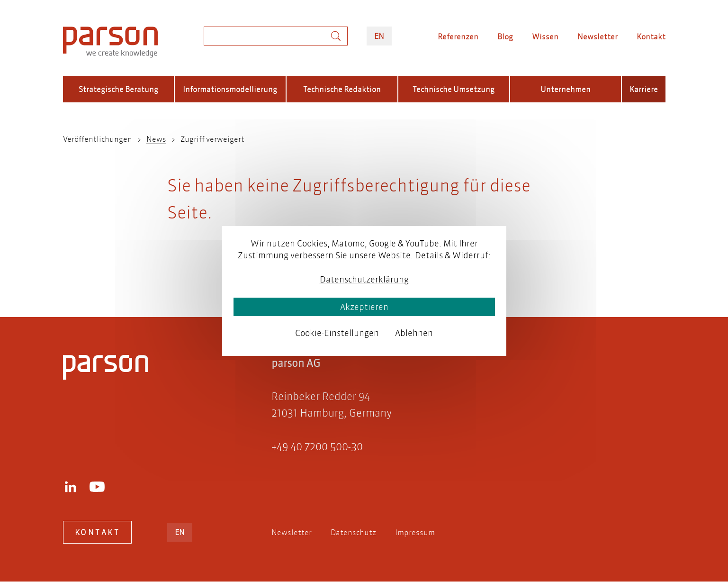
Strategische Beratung (118, 89)
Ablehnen (414, 333)
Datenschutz (353, 532)
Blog (505, 36)
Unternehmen (566, 89)
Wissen (545, 36)
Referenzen (458, 36)
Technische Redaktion (342, 89)
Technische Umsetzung (454, 89)
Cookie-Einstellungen (337, 333)
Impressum (415, 532)
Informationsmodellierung (230, 89)
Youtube (97, 487)
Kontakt (651, 36)
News (156, 139)
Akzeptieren (364, 307)
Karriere (644, 89)
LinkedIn (71, 487)
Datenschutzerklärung (364, 279)
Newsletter (598, 36)
